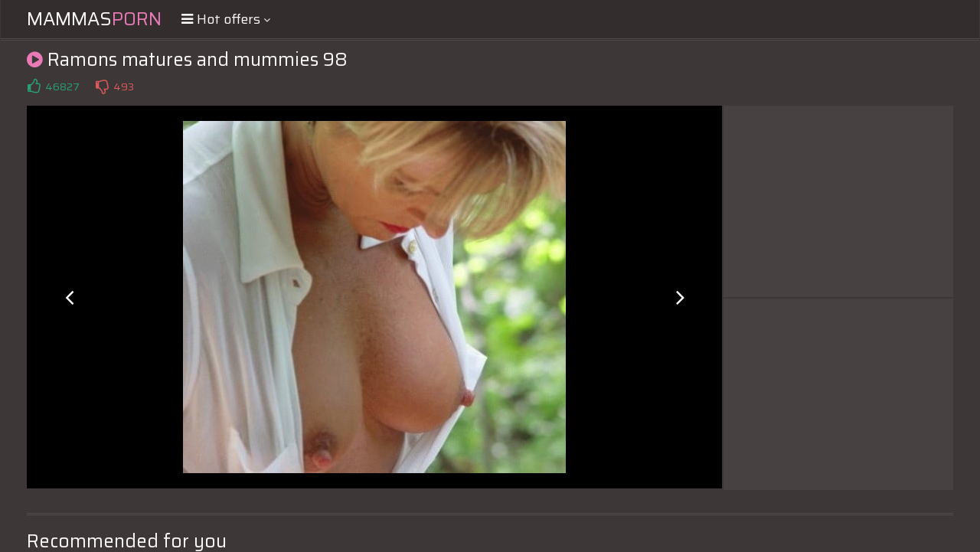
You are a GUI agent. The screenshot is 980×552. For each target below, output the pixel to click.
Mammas (94, 19)
